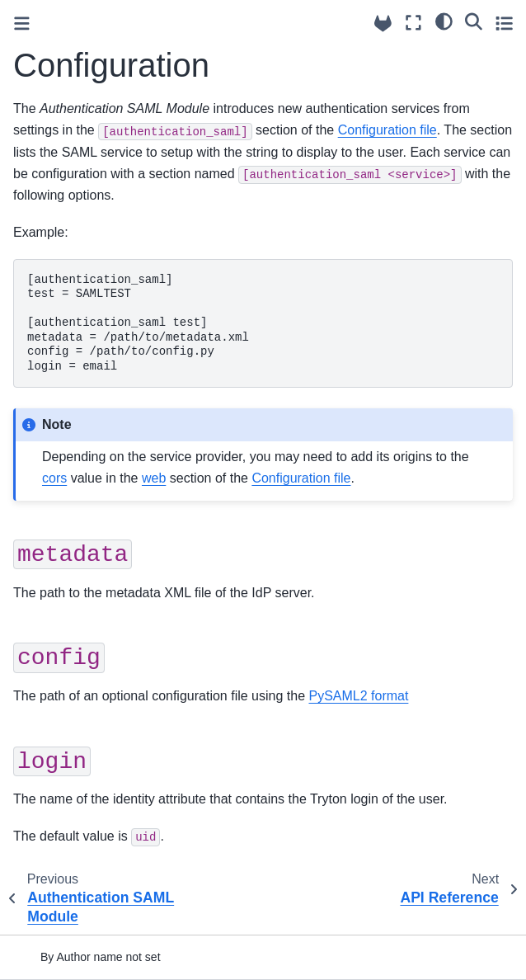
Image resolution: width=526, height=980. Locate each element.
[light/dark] (444, 21)
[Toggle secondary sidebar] (504, 23)
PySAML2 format (358, 696)
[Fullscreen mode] (413, 23)
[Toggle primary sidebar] (22, 24)
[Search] (474, 21)
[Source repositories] (383, 24)
